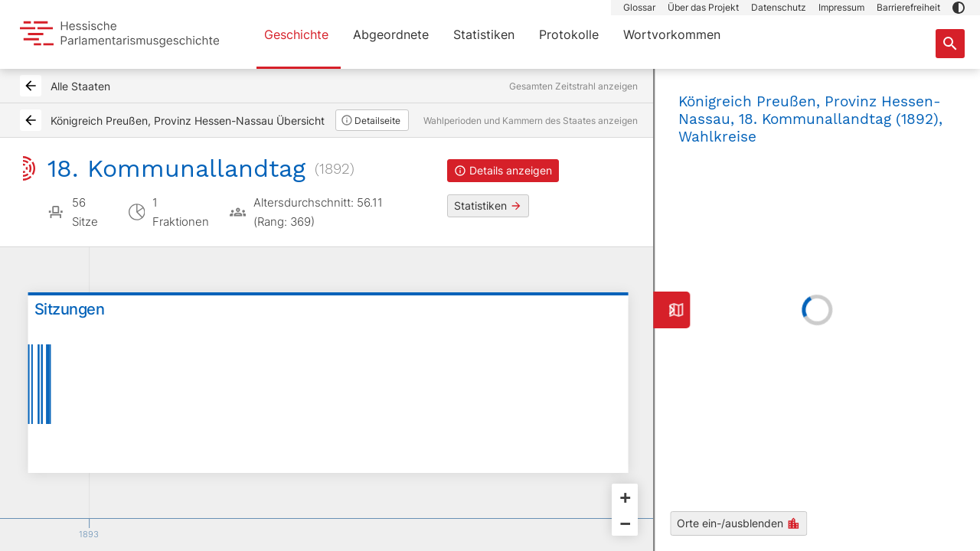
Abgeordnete (391, 34)
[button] (959, 8)
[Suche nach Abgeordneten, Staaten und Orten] (950, 44)
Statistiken (484, 34)
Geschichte (296, 34)
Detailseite (371, 120)
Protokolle (569, 34)
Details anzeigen (503, 170)
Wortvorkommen (672, 34)
